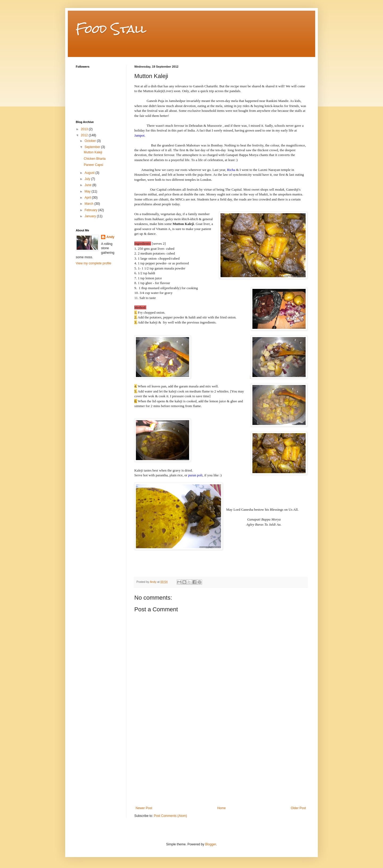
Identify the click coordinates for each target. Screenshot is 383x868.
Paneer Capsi (93, 165)
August (90, 173)
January (91, 216)
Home (222, 808)
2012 (85, 135)
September (93, 147)
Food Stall (111, 29)
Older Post (298, 808)
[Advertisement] (221, 766)
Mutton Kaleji (93, 152)
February (91, 210)
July (88, 179)
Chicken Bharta (95, 159)
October (91, 141)
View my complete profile (93, 263)
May (88, 191)
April (88, 198)
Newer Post (144, 808)
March (89, 204)
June (88, 185)
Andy (110, 237)
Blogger (211, 844)
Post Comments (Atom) (170, 816)
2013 (85, 129)
